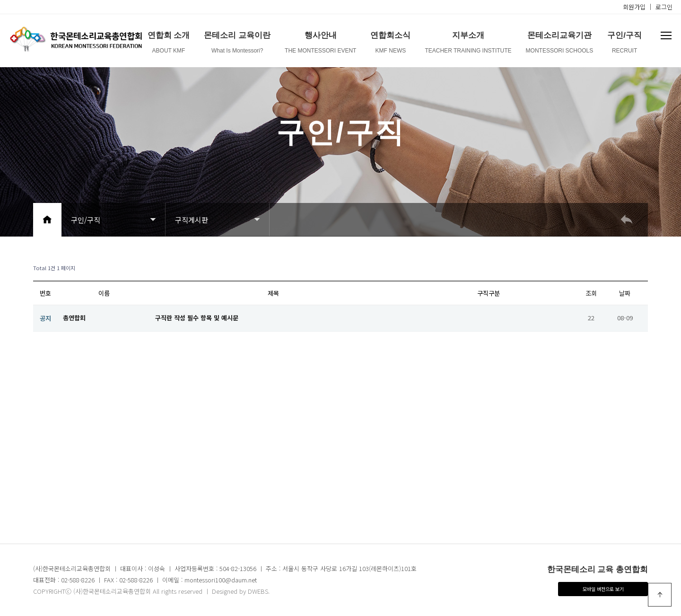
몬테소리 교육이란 (237, 44)
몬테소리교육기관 (560, 44)
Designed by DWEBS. (241, 591)
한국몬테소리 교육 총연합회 (598, 569)
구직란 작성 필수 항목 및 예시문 (197, 318)
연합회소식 (390, 44)
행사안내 (320, 44)
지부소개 (468, 44)
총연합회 (74, 318)
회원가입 (634, 7)
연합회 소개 (169, 44)
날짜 (625, 293)
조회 (591, 293)
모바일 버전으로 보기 (603, 589)
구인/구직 (624, 44)
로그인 (664, 7)
